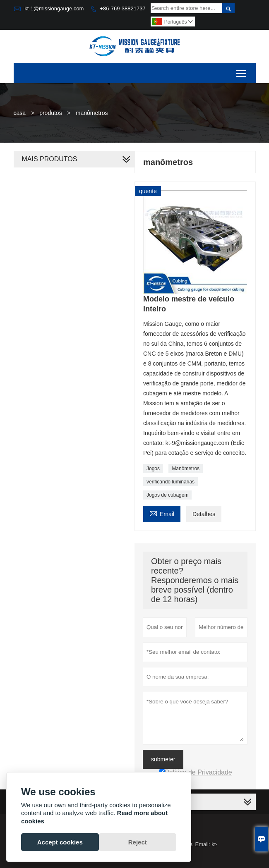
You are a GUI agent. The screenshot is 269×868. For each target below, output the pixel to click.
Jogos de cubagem (167, 495)
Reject (138, 842)
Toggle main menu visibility (242, 71)
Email (162, 513)
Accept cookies (60, 842)
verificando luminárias (171, 482)
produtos (50, 113)
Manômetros (186, 469)
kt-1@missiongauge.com (54, 8)
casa (20, 113)
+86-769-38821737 (122, 8)
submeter (163, 759)
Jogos (153, 469)
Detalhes (204, 514)
